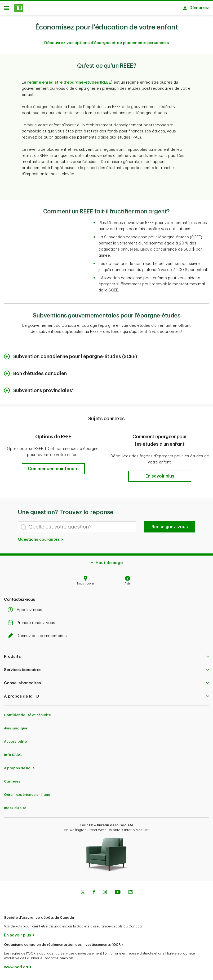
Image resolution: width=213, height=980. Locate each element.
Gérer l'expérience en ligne (27, 796)
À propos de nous (19, 770)
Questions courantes (41, 541)
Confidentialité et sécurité (27, 717)
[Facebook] (94, 895)
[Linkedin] (130, 895)
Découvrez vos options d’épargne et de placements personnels (106, 45)
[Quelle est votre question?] (77, 528)
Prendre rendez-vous (33, 625)
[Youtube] (118, 895)
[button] (53, 471)
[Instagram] (105, 895)
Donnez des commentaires (39, 638)
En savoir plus (17, 937)
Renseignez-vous (170, 529)
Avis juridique (16, 730)
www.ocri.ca (16, 969)
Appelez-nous (26, 612)
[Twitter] (83, 895)
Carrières (12, 783)
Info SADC (13, 757)
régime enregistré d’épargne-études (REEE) (70, 84)
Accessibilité (15, 743)
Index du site (15, 810)
